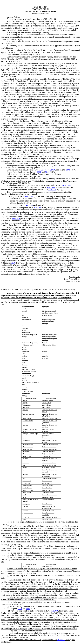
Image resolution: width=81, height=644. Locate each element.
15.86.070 (54, 611)
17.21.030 (51, 170)
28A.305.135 (66, 185)
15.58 (39, 172)
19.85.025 (29, 196)
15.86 (13, 263)
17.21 (47, 172)
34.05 (68, 170)
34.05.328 (51, 188)
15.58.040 (43, 170)
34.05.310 (29, 205)
